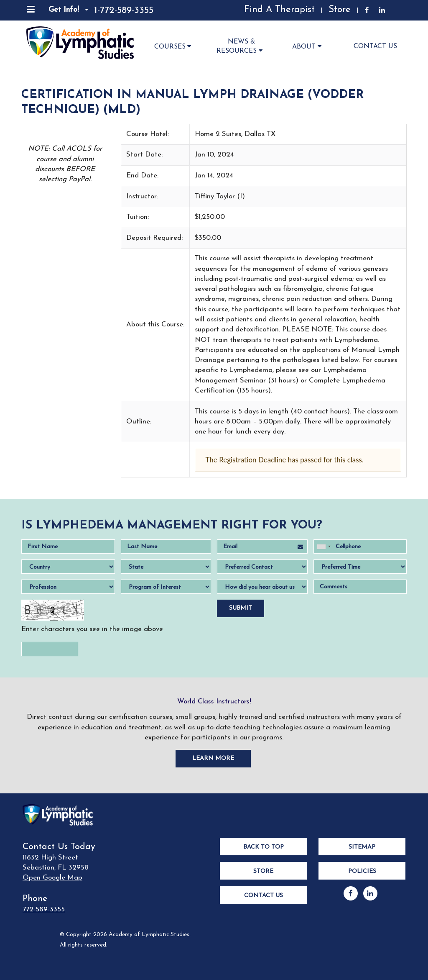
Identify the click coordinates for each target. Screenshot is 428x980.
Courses (174, 46)
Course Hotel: (148, 134)
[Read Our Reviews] (185, 10)
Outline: (139, 422)
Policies (362, 871)
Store (340, 10)
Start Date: (144, 155)
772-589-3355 (44, 909)
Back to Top (264, 847)
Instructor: (142, 196)
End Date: (142, 176)
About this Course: (155, 325)
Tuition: (138, 217)
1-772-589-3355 (124, 11)
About (308, 46)
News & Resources (241, 47)
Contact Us (375, 46)
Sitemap (362, 847)
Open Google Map (52, 878)
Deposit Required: (154, 238)
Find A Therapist (279, 10)
